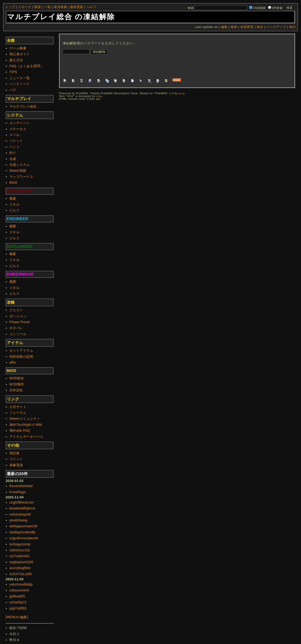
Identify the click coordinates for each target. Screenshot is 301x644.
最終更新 (77, 7)
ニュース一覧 (20, 78)
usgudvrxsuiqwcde (24, 538)
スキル (15, 204)
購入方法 (16, 60)
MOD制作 (17, 384)
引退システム (20, 165)
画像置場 (16, 465)
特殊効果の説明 (21, 357)
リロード (25, 7)
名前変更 (247, 27)
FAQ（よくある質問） (27, 66)
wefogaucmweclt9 (23, 526)
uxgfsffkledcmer (22, 502)
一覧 (48, 7)
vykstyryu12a (20, 550)
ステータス (18, 129)
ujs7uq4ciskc (20, 556)
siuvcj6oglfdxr (20, 568)
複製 (234, 27)
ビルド (15, 210)
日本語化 (16, 390)
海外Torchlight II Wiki (26, 425)
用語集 (15, 453)
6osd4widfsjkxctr (22, 508)
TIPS (13, 72)
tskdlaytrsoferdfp (22, 532)
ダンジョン (18, 316)
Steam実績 (18, 171)
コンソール (18, 334)
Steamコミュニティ (25, 419)
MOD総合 (17, 378)
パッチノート (20, 84)
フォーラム (18, 413)
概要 (13, 198)
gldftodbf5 (17, 596)
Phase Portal (20, 322)
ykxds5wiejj (18, 520)
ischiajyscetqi (20, 544)
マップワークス (21, 177)
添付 (293, 27)
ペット (15, 147)
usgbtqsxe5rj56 (21, 562)
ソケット (16, 141)
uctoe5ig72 (18, 602)
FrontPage (18, 492)
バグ (13, 90)
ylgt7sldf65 (18, 608)
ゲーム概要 (18, 48)
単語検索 (60, 7)
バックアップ (276, 27)
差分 (260, 27)
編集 (224, 27)
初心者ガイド (20, 54)
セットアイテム (21, 350)
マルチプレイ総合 (23, 106)
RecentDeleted (21, 486)
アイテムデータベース (26, 437)
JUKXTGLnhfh (21, 574)
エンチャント (20, 123)
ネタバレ (16, 328)
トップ (10, 7)
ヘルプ (91, 7)
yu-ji (182, 93)
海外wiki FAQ (20, 431)
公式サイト (18, 407)
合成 (13, 159)
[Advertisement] (148, 66)
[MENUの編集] (17, 617)
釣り (13, 153)
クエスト (16, 310)
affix (13, 362)
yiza (99, 96)
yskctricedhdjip (21, 584)
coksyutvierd (19, 590)
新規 (38, 7)
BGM (13, 182)
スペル (15, 135)
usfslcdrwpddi (20, 514)
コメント (16, 459)
